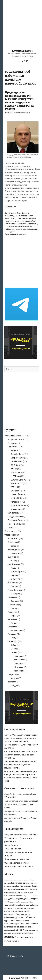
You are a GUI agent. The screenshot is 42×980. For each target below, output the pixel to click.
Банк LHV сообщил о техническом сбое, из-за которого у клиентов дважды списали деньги (21, 738)
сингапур (15, 226)
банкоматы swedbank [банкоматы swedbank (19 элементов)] (10, 893)
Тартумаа (12, 634)
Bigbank (14, 450)
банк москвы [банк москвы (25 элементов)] (17, 889)
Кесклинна (19, 656)
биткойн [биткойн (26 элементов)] (14, 896)
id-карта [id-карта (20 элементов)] (7, 880)
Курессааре (16, 630)
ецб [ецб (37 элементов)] (31, 905)
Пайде (14, 685)
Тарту (13, 638)
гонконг (25, 218)
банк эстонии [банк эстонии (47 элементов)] (22, 893)
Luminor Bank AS (18, 480)
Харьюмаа (13, 641)
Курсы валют (11, 531)
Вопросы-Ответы (16, 439)
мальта (8, 224)
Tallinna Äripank (18, 494)
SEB (12, 487)
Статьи (11, 527)
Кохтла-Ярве (17, 572)
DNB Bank (15, 465)
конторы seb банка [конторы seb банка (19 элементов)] (29, 908)
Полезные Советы (16, 520)
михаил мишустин (19, 224)
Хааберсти (19, 671)
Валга (13, 546)
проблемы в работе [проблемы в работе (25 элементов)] (11, 930)
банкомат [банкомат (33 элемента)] (25, 889)
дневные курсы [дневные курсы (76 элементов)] (16, 899)
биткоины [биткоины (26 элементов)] (8, 896)
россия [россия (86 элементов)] (21, 930)
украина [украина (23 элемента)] (27, 930)
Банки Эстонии (23, 51)
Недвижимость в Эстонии (17, 859)
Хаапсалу (15, 601)
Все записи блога (14, 213)
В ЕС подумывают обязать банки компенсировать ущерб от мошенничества (20, 765)
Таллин (14, 652)
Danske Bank (17, 461)
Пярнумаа (12, 612)
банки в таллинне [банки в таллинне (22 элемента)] (31, 883)
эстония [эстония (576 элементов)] (10, 937)
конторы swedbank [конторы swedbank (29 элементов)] (11, 911)
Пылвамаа (13, 605)
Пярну (14, 616)
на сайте (15, 956)
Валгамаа (12, 542)
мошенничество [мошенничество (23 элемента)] (9, 915)
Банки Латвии (11, 845)
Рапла (14, 623)
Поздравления (15, 517)
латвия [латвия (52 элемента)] (27, 911)
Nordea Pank (17, 483)
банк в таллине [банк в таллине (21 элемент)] (14, 880)
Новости (26, 213)
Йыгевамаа (13, 583)
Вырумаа (12, 557)
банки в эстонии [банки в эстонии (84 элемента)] (24, 886)
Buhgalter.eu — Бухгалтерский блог (21, 835)
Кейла (14, 645)
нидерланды (32, 224)
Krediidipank (16, 472)
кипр (23, 221)
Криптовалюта (18, 505)
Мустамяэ (19, 667)
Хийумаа (12, 674)
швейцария (10, 232)
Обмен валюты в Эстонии (17, 863)
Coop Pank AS (17, 458)
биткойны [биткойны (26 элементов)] (20, 896)
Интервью (12, 443)
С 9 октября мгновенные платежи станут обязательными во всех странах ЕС (21, 755)
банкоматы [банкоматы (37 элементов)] (33, 889)
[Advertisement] (21, 28)
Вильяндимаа (14, 550)
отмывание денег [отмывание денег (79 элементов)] (25, 927)
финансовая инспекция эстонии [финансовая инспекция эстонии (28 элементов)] (22, 933)
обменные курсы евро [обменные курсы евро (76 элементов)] (15, 917)
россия (8, 226)
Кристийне (19, 660)
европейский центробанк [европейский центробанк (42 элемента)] (14, 905)
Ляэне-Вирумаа (15, 590)
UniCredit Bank (17, 498)
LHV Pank (15, 476)
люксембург (30, 221)
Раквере (15, 594)
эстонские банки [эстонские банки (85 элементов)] (25, 937)
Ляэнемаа (12, 597)
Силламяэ (15, 579)
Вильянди (15, 553)
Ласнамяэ (18, 663)
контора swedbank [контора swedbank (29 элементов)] (17, 908)
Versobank (16, 502)
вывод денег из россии (17, 216)
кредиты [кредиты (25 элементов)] (21, 911)
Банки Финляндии (13, 849)
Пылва (14, 608)
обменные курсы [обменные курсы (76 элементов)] (23, 914)
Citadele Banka (17, 454)
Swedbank (15, 491)
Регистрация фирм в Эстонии (18, 866)
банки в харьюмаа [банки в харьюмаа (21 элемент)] (10, 886)
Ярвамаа (12, 682)
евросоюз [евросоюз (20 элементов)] (27, 905)
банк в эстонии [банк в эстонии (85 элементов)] (18, 883)
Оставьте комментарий (17, 234)
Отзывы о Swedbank (29, 801)
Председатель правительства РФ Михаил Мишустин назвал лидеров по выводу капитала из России (20, 101)
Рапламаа (12, 619)
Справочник (10, 535)
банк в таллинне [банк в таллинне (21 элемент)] (24, 880)
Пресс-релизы (15, 524)
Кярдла (14, 678)
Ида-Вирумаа (14, 564)
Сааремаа (12, 627)
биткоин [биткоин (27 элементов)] (30, 893)
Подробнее (10, 207)
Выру (13, 561)
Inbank (14, 469)
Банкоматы (13, 539)
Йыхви (14, 568)
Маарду (14, 649)
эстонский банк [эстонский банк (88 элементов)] (12, 941)
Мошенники (16, 509)
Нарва (14, 575)
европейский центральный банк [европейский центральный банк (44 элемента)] (21, 902)
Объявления (14, 513)
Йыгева (14, 586)
